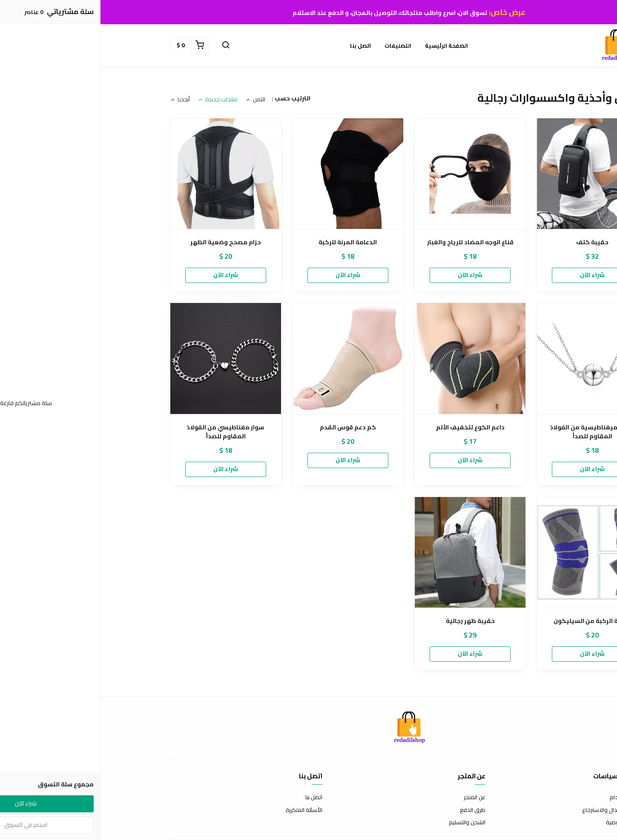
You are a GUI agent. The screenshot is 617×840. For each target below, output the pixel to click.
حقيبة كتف (492, 242)
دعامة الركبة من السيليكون (492, 621)
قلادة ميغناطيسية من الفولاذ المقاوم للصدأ (492, 432)
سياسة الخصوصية (527, 823)
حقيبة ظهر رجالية (370, 621)
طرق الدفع (372, 810)
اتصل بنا (260, 46)
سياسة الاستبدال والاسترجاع (515, 810)
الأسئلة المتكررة (204, 810)
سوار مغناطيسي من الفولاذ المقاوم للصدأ (125, 432)
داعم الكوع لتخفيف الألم (370, 427)
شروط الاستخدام (529, 797)
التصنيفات (297, 46)
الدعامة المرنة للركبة (247, 242)
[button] (125, 46)
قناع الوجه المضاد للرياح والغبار (370, 242)
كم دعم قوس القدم (247, 427)
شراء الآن (492, 275)
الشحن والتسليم (367, 823)
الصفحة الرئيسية (346, 46)
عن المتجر (374, 797)
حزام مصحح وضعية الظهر (125, 242)
